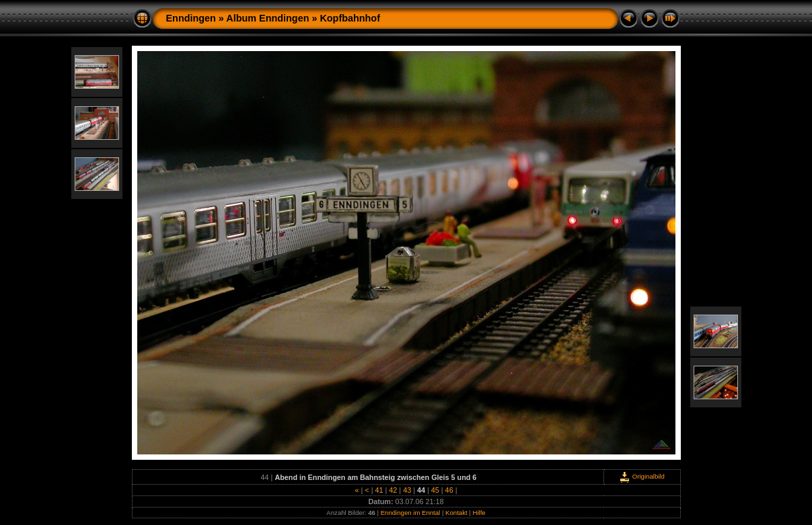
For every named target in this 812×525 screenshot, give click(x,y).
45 (435, 490)
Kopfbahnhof (350, 18)
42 (393, 490)
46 (449, 490)
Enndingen (191, 18)
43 (407, 490)
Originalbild (642, 476)
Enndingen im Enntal (411, 513)
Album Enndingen (267, 18)
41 (379, 490)
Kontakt (456, 513)
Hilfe (479, 513)
